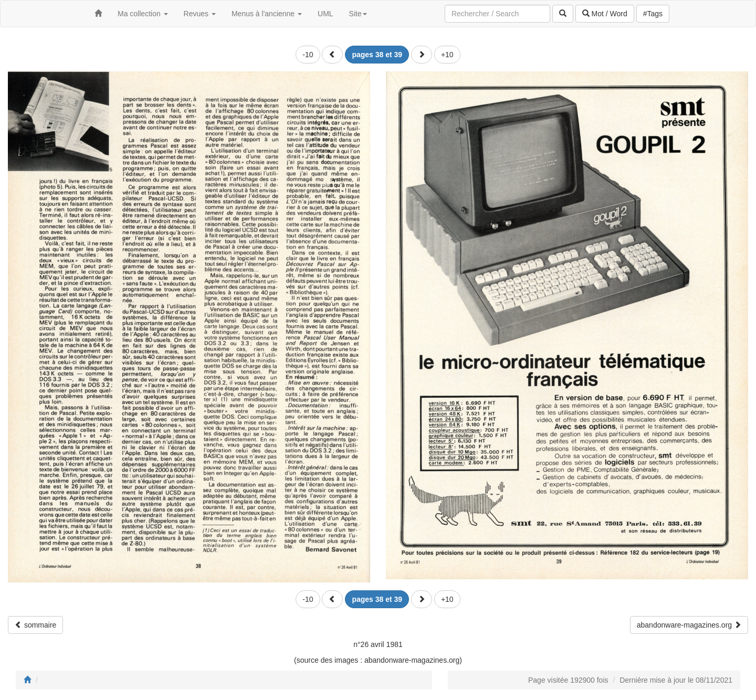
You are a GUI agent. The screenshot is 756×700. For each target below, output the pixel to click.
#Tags (653, 14)
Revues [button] (200, 14)
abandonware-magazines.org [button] (689, 625)
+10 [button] (447, 55)
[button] (332, 55)
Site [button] (358, 14)
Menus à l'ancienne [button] (267, 14)
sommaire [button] (35, 625)
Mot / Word (605, 14)
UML (325, 14)
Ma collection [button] (143, 14)
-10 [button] (308, 55)
